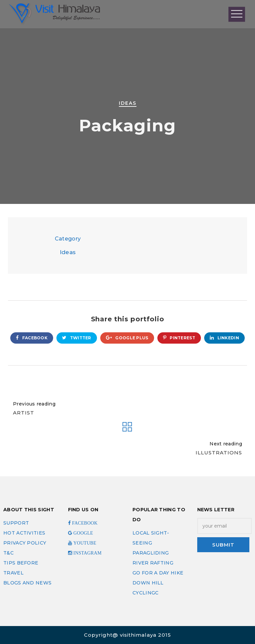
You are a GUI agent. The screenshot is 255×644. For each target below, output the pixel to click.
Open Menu (237, 14)
